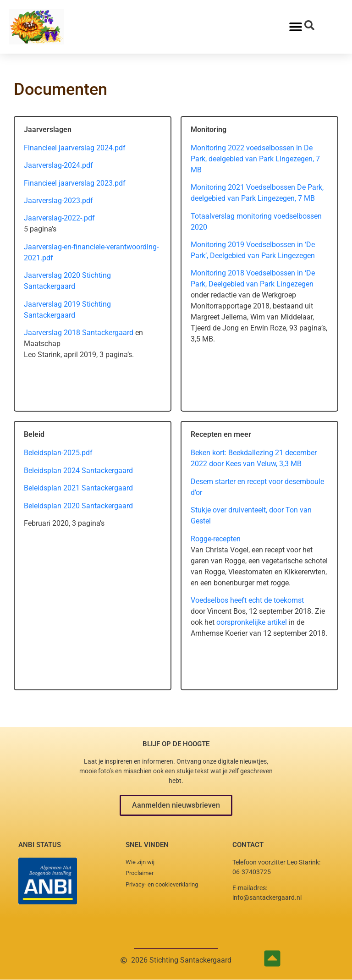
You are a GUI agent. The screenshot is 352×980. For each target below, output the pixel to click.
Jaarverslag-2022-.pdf (59, 218)
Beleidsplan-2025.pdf (58, 453)
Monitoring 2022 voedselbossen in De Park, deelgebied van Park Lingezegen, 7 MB (255, 159)
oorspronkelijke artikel (253, 622)
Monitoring (209, 245)
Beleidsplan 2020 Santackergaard (78, 506)
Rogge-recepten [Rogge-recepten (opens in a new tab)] (216, 539)
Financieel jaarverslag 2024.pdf (75, 148)
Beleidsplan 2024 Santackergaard (78, 471)
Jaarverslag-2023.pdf (58, 201)
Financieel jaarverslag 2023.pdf (75, 183)
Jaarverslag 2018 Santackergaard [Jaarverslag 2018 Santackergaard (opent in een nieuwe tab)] (80, 333)
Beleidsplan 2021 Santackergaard (78, 488)
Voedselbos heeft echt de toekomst (247, 600)
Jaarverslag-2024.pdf (58, 165)
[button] (176, 805)
